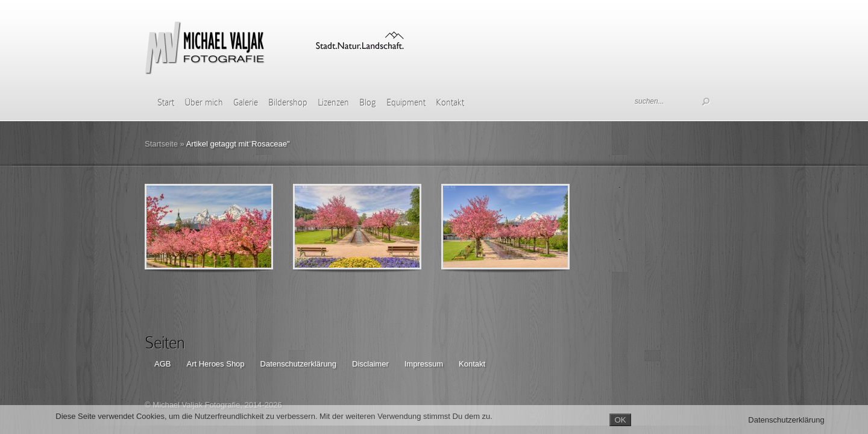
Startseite (161, 144)
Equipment (406, 102)
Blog (368, 102)
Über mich (204, 102)
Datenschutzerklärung (298, 364)
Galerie (246, 102)
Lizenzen (333, 102)
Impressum (424, 364)
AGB (162, 364)
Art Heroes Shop (215, 364)
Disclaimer (370, 364)
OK (620, 420)
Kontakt (450, 102)
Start (166, 102)
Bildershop (288, 102)
